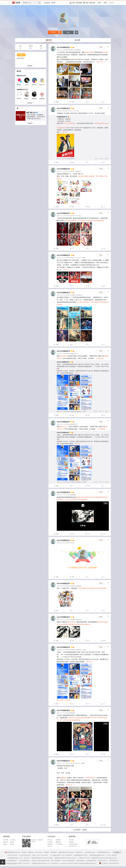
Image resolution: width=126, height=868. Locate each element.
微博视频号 (73, 495)
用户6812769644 (22, 99)
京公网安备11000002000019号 (109, 863)
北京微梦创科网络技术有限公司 (87, 863)
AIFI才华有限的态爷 (63, 47)
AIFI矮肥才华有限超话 (74, 50)
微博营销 (58, 842)
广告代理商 (59, 844)
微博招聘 (46, 852)
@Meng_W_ (64, 427)
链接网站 (58, 840)
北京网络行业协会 (91, 861)
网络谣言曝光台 (114, 861)
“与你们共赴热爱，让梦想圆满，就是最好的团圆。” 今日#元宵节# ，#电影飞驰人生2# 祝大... (35, 117)
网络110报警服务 (56, 861)
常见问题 (71, 840)
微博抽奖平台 (21, 85)
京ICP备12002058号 (25, 855)
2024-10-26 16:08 (62, 295)
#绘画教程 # (88, 718)
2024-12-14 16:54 (62, 216)
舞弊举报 (31, 852)
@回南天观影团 (90, 52)
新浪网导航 (54, 852)
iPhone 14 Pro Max (75, 216)
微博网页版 (71, 159)
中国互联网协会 (80, 861)
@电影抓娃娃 (90, 778)
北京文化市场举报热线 (68, 861)
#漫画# (92, 176)
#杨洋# (88, 624)
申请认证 (50, 840)
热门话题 (13, 840)
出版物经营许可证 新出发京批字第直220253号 (104, 858)
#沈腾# (100, 718)
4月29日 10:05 (61, 159)
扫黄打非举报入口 (103, 861)
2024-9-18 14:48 (61, 411)
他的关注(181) (21, 76)
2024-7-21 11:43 (61, 713)
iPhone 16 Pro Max (74, 111)
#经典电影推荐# (99, 221)
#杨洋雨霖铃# (72, 622)
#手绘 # (95, 718)
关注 (53, 32)
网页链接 (100, 358)
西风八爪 (42, 85)
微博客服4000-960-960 (13, 852)
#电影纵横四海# (61, 128)
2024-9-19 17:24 (61, 586)
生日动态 (72, 543)
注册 (99, 3)
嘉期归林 (34, 99)
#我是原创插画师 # (84, 176)
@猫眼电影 (63, 778)
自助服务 (71, 842)
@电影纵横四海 (61, 117)
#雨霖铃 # (79, 497)
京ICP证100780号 (12, 855)
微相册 (12, 842)
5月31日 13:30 (61, 50)
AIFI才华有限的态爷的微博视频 (76, 500)
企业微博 (50, 842)
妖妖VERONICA (36, 85)
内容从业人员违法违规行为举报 (41, 861)
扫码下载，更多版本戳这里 (37, 841)
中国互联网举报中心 (12, 861)
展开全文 (101, 62)
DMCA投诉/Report (90, 852)
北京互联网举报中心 (25, 861)
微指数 (12, 844)
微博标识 (50, 844)
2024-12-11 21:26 (62, 258)
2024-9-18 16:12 (61, 620)
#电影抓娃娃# (80, 718)
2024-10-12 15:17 (62, 495)
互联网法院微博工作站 (104, 852)
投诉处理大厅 (79, 852)
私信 (68, 32)
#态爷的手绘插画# (70, 221)
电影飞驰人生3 (31, 113)
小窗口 (106, 503)
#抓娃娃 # (72, 718)
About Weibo (38, 852)
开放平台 (50, 846)
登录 (105, 3)
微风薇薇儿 (27, 99)
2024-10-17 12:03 (62, 354)
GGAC (27, 85)
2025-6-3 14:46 (61, 171)
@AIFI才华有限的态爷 (69, 123)
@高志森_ (105, 52)
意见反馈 (24, 852)
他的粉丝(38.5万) (22, 89)
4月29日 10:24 (61, 111)
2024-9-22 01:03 (61, 543)
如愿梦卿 (42, 99)
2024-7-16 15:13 (61, 763)
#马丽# (105, 718)
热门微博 (6, 840)
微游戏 (5, 844)
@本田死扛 (63, 356)
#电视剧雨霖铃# (100, 497)
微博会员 (6, 842)
